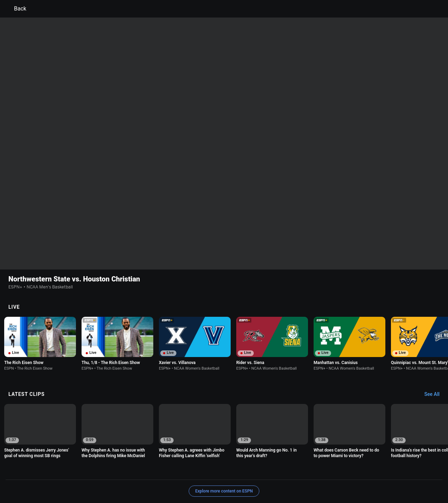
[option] (40, 298)
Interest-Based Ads (258, 470)
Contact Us (404, 470)
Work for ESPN (101, 476)
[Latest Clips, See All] (435, 349)
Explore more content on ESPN (224, 446)
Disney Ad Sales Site (60, 476)
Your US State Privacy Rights (135, 470)
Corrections (133, 476)
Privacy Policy (86, 470)
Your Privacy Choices (366, 470)
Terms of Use (53, 470)
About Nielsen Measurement (311, 470)
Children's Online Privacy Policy (202, 470)
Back (16, 9)
